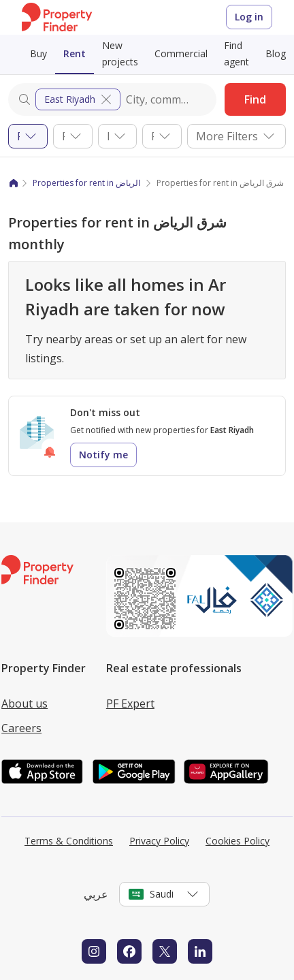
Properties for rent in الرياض (86, 183)
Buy (38, 53)
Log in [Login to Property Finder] (249, 17)
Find (255, 99)
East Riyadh (79, 99)
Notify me (103, 455)
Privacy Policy (159, 841)
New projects (120, 53)
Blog (276, 53)
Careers (21, 728)
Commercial (181, 53)
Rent (75, 53)
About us (24, 704)
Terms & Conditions (69, 841)
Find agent (236, 53)
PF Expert (130, 704)
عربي (96, 894)
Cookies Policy (238, 841)
